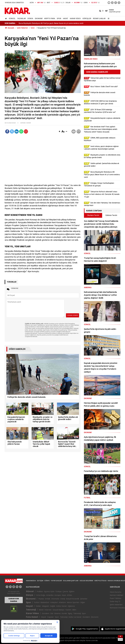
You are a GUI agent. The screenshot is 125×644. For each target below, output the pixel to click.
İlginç (70, 613)
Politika (40, 592)
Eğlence (71, 606)
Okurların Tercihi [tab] (93, 215)
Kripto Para (50, 19)
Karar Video (75, 19)
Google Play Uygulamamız (87, 629)
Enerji (63, 599)
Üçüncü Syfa (49, 592)
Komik (64, 613)
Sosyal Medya (58, 610)
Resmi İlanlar (99, 19)
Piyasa (41, 599)
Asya (64, 595)
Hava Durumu (116, 592)
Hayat (66, 19)
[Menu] (108, 19)
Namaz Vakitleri (116, 595)
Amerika (50, 595)
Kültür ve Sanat (75, 617)
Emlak (48, 599)
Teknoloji (31, 610)
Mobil (41, 610)
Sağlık (53, 606)
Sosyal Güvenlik (73, 599)
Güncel (12, 19)
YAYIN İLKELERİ (56, 581)
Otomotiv (55, 599)
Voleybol (54, 602)
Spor (59, 19)
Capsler (50, 617)
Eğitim (72, 592)
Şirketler (84, 599)
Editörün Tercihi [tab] (111, 215)
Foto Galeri (32, 617)
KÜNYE (47, 581)
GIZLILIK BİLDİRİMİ (86, 581)
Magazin (46, 606)
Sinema (57, 613)
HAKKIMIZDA (31, 581)
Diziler (38, 606)
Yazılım (68, 610)
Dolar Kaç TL (115, 601)
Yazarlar (22, 19)
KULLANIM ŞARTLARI (71, 581)
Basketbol (45, 602)
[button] (59, 132)
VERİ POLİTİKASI (100, 581)
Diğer (83, 602)
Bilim (74, 610)
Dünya (30, 19)
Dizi (52, 613)
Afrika (69, 595)
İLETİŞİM (40, 581)
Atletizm (62, 602)
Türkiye (58, 592)
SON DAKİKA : (10, 23)
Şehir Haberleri (116, 605)
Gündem (46, 613)
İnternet (48, 610)
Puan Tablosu (116, 598)
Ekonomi (39, 19)
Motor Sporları (73, 602)
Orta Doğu (41, 595)
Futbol (37, 602)
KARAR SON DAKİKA (14, 600)
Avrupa (58, 595)
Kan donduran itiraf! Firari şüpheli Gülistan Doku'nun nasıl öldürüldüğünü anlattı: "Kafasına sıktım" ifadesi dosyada (61, 23)
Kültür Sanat (62, 606)
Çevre (65, 592)
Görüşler (87, 19)
